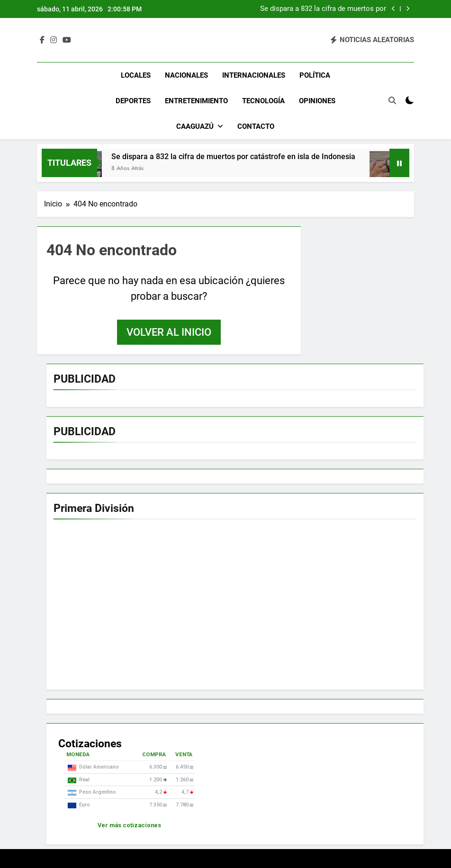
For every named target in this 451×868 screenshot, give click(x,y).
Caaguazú (195, 126)
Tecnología (263, 101)
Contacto (256, 126)
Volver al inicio (169, 332)
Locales (136, 75)
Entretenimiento (196, 101)
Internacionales (254, 75)
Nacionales (186, 75)
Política (315, 75)
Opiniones (317, 101)
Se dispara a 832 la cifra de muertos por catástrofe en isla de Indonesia (323, 9)
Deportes (133, 101)
